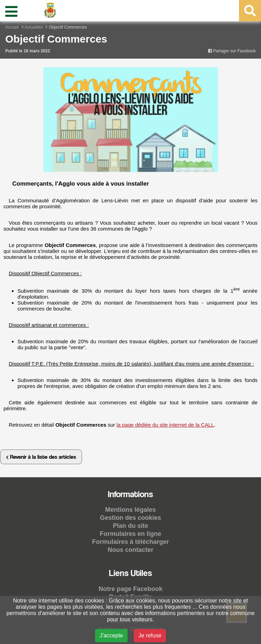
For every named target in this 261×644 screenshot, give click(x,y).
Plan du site (130, 526)
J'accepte (111, 635)
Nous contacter (130, 550)
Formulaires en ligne (130, 534)
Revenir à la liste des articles (41, 457)
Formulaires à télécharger (130, 542)
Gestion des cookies (130, 518)
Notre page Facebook (130, 589)
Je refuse (150, 635)
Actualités (34, 27)
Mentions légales (130, 510)
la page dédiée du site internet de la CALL (165, 425)
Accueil (12, 27)
